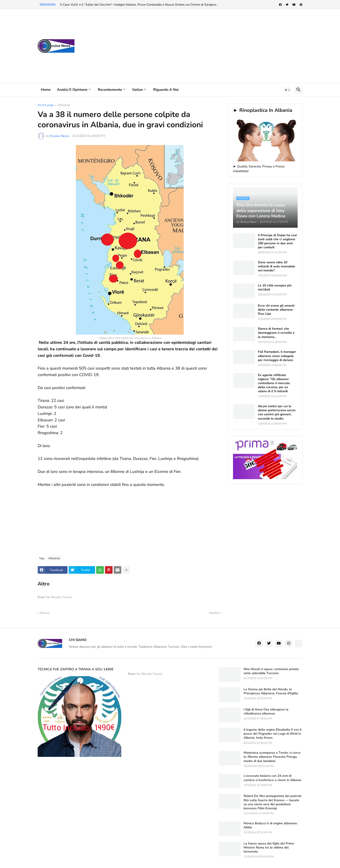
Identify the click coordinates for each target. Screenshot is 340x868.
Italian (138, 90)
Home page (46, 105)
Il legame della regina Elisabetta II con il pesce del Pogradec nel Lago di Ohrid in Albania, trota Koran (272, 734)
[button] (288, 90)
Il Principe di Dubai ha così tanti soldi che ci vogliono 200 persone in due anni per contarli (277, 241)
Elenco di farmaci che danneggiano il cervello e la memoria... (276, 333)
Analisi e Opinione (72, 90)
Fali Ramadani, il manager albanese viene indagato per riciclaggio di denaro (277, 356)
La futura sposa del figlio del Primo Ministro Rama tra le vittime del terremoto (269, 848)
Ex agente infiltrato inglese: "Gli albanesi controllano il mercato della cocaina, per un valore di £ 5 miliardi (274, 383)
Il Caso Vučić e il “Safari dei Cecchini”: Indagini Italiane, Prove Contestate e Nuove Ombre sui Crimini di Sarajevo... (139, 5)
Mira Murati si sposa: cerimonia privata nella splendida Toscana (271, 671)
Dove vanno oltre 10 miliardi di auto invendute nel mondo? (277, 266)
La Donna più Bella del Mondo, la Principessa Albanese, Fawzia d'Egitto (271, 691)
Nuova (45, 613)
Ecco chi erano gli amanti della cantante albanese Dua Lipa (276, 310)
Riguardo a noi (166, 90)
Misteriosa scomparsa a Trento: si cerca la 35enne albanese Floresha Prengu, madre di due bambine (272, 757)
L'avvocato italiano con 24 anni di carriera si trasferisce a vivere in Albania (272, 778)
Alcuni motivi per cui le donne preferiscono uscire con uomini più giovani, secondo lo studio (277, 412)
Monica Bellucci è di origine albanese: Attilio (271, 825)
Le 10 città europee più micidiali (275, 288)
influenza (64, 105)
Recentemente (110, 90)
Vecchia (214, 613)
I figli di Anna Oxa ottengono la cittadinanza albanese (266, 712)
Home (46, 90)
